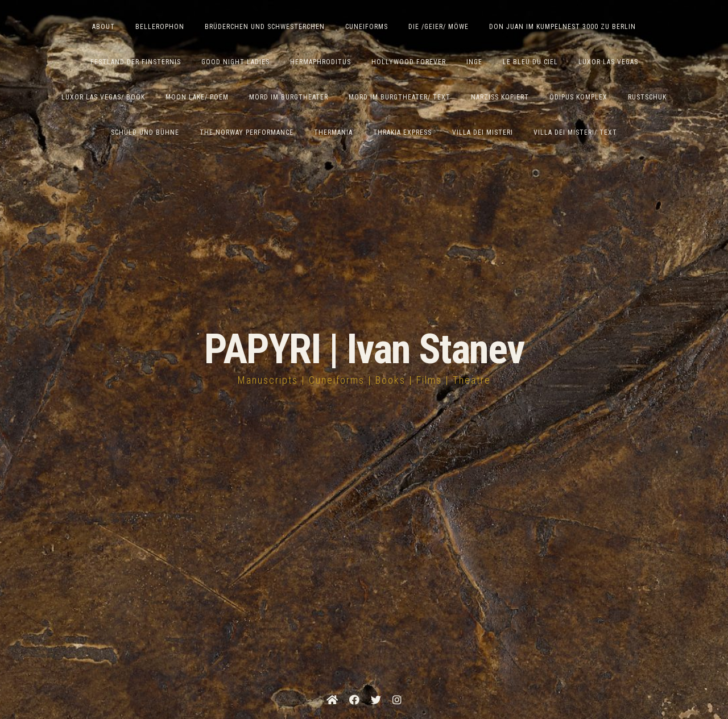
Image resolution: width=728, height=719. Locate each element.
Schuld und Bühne (145, 132)
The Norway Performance (247, 132)
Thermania (333, 132)
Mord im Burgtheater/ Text (400, 97)
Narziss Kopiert (500, 97)
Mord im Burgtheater (289, 97)
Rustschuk (647, 97)
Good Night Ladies (235, 62)
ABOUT (104, 27)
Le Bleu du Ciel (530, 62)
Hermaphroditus (320, 62)
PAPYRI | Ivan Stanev (364, 349)
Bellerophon (160, 27)
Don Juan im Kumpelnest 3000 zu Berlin (562, 27)
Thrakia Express (402, 132)
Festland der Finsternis (136, 62)
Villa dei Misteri (483, 132)
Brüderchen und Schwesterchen (265, 27)
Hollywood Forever (409, 62)
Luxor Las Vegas (608, 62)
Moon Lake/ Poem (197, 97)
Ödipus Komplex (578, 97)
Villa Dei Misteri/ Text (575, 132)
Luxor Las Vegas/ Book (103, 97)
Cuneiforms (367, 27)
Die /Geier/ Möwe (439, 27)
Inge (474, 62)
